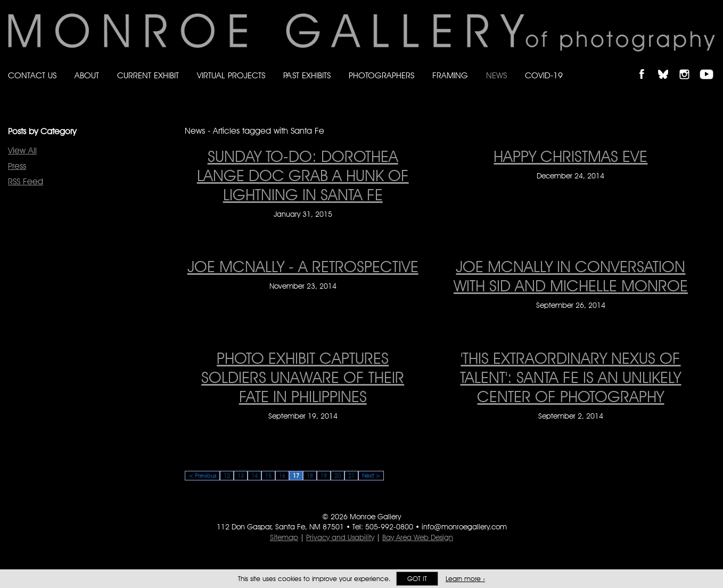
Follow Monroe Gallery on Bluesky (668, 65)
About (87, 75)
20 (338, 476)
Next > (371, 476)
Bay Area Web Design (418, 537)
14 (254, 476)
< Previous (202, 476)
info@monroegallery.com (464, 527)
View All (22, 150)
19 (324, 476)
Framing (450, 75)
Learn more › (465, 579)
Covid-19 (544, 75)
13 (241, 476)
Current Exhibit (148, 75)
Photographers (381, 75)
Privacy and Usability (340, 537)
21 (351, 476)
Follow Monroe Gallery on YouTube (710, 65)
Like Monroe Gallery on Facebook (647, 65)
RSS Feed (26, 181)
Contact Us (32, 75)
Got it (417, 579)
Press (17, 166)
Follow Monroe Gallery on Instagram (689, 65)
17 (296, 476)
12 (227, 476)
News (496, 75)
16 (282, 476)
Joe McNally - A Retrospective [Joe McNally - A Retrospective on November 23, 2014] (303, 266)
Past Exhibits (307, 75)
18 (310, 476)
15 (268, 476)
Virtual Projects (231, 75)
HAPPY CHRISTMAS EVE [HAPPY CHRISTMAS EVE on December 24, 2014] (570, 156)
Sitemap (284, 537)
